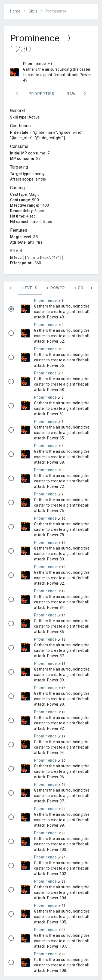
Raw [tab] (71, 94)
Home (15, 11)
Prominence (46, 300)
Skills (33, 11)
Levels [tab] (30, 288)
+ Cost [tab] (82, 288)
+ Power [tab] (56, 288)
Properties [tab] (42, 94)
